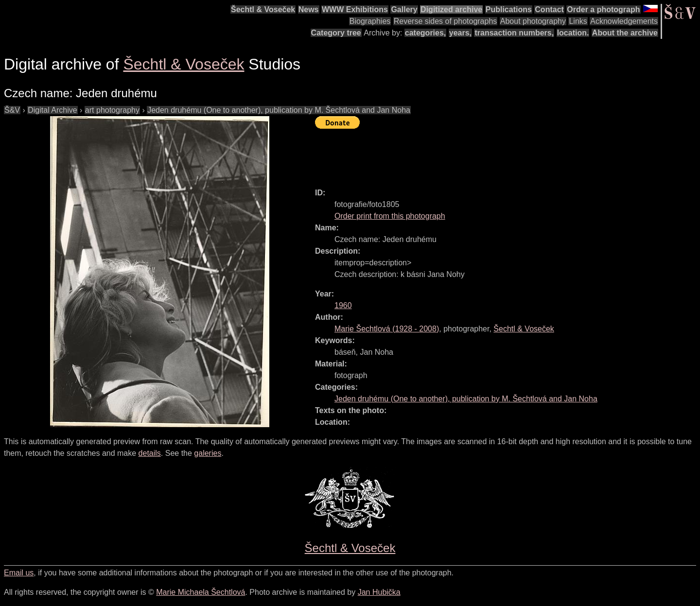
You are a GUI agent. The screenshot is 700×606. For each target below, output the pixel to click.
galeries (208, 453)
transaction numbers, (514, 33)
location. (573, 33)
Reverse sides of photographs (446, 21)
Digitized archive (451, 9)
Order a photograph (603, 9)
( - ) (387, 329)
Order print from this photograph (390, 216)
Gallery (404, 9)
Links (578, 21)
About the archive (625, 33)
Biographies (370, 21)
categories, (425, 33)
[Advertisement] (492, 154)
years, (460, 33)
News (309, 9)
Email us (19, 573)
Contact (549, 9)
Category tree (336, 33)
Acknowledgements (624, 21)
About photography (533, 21)
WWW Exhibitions (355, 9)
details (150, 453)
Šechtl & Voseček (263, 9)
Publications (509, 9)
